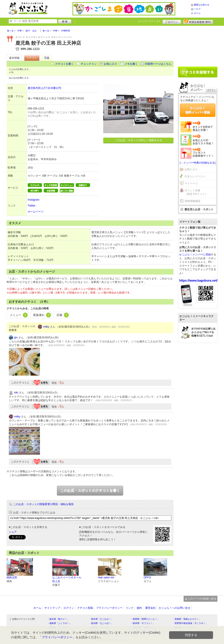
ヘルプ (197, 9)
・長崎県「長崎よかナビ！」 (187, 619)
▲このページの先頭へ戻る (201, 599)
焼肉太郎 (12, 578)
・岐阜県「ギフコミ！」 (143, 623)
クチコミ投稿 (85, 608)
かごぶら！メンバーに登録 (195, 255)
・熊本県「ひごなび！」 (101, 619)
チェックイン (89, 64)
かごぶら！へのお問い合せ (175, 608)
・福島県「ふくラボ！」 (59, 623)
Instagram (33, 200)
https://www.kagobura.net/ (198, 280)
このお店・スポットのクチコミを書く (90, 490)
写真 (47, 58)
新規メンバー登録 (198, 21)
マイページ (191, 183)
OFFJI (147, 578)
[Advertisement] (198, 44)
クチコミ (32, 58)
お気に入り (110, 64)
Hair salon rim (106, 578)
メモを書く (131, 64)
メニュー (19, 315)
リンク (130, 608)
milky (46, 327)
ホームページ (36, 212)
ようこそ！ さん (149, 21)
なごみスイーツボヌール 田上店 (67, 579)
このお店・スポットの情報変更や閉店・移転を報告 (43, 504)
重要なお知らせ (202, 5)
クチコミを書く (64, 64)
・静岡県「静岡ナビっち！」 (145, 619)
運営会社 (150, 608)
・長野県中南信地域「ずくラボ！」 (190, 623)
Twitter (32, 206)
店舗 (63, 315)
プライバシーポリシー (109, 608)
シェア (13, 532)
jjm (16, 338)
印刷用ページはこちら (158, 64)
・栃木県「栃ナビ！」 (58, 619)
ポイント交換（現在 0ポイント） (196, 192)
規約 (139, 608)
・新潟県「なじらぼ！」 (101, 623)
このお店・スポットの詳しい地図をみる (138, 140)
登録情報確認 (192, 201)
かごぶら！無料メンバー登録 (198, 110)
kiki (16, 393)
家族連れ (42, 315)
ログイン (172, 21)
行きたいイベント (195, 176)
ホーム (197, 13)
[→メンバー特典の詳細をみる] (198, 163)
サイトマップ (52, 608)
